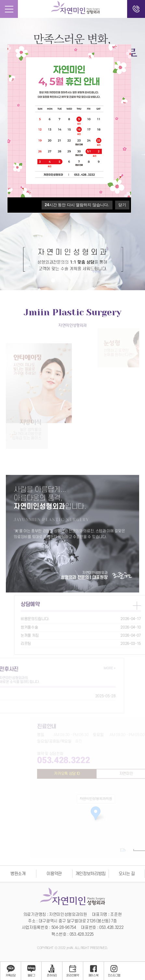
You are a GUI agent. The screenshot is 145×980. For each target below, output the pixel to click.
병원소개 (18, 874)
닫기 (122, 205)
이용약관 (54, 874)
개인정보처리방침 (91, 874)
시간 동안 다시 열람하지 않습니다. (77, 205)
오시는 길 (127, 874)
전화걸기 (136, 9)
